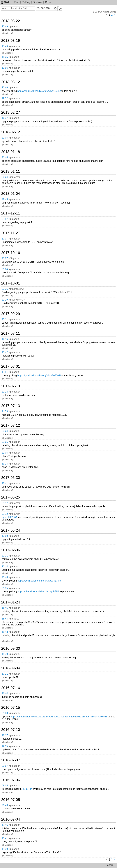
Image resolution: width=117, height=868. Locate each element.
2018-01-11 (11, 171)
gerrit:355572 (10, 517)
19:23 (5, 464)
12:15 (5, 746)
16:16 (5, 339)
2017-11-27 (11, 233)
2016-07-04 (11, 819)
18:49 (5, 654)
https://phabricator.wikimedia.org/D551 (38, 592)
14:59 (5, 411)
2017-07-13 (11, 406)
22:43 (5, 199)
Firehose (37, 2)
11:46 (5, 825)
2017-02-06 (11, 550)
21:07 (5, 258)
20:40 (5, 805)
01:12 (5, 514)
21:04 (5, 269)
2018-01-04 (11, 194)
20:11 (5, 319)
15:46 (5, 46)
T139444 (27, 789)
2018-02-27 (11, 112)
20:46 (5, 87)
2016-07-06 (11, 780)
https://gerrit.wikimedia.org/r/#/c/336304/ (39, 581)
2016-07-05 (11, 800)
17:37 (5, 239)
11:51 (5, 372)
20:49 (5, 26)
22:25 (5, 289)
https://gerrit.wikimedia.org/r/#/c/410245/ (39, 91)
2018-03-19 (11, 41)
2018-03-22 (11, 21)
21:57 (5, 219)
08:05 (5, 786)
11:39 (5, 849)
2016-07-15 (11, 708)
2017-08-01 (11, 366)
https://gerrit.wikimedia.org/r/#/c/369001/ (39, 375)
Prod (17, 2)
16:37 (5, 118)
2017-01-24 (11, 602)
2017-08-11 (11, 333)
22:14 (5, 392)
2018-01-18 (11, 152)
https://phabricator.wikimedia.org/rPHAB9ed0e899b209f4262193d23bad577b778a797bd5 (59, 717)
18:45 (5, 608)
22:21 (5, 556)
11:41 (5, 838)
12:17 (5, 735)
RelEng (26, 2)
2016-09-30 (11, 648)
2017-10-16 (11, 253)
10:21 (5, 674)
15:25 (5, 57)
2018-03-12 (11, 82)
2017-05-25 (11, 497)
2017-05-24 (11, 530)
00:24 (5, 177)
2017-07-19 (11, 386)
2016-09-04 (11, 668)
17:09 (5, 536)
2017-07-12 (11, 425)
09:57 (5, 766)
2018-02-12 (11, 132)
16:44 (5, 693)
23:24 (5, 431)
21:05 (5, 138)
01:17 (5, 503)
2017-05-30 (11, 478)
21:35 (5, 588)
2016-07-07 (11, 760)
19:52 (5, 98)
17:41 (5, 483)
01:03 (5, 713)
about (110, 865)
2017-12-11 (11, 213)
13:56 (5, 68)
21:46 (5, 157)
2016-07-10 (11, 730)
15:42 (5, 352)
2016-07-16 (11, 688)
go (60, 8)
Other (48, 2)
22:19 (5, 300)
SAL (5, 2)
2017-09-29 (11, 314)
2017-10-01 (11, 283)
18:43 (5, 619)
